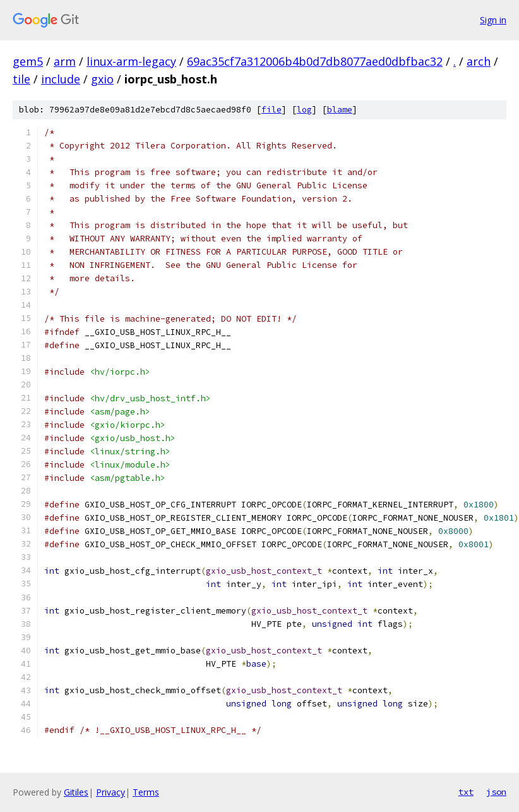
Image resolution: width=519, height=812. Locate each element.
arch (479, 61)
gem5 (28, 61)
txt (466, 792)
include (61, 79)
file (271, 110)
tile (21, 79)
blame (340, 110)
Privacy (110, 792)
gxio (102, 79)
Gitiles (76, 792)
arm (65, 61)
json (496, 792)
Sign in (493, 20)
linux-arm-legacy (131, 61)
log (304, 110)
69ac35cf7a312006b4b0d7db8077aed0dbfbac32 (315, 61)
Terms (146, 792)
